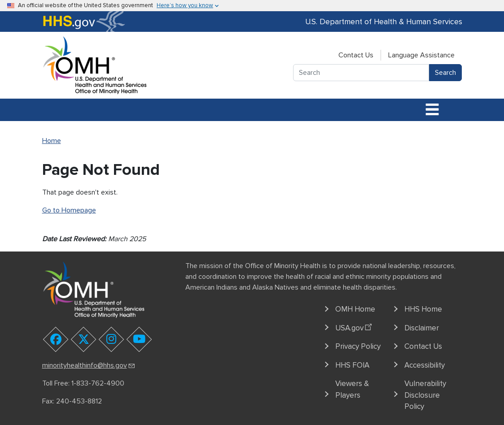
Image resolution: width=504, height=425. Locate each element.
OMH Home (355, 309)
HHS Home (423, 309)
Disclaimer (422, 328)
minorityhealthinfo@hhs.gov (89, 365)
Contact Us (356, 55)
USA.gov (355, 326)
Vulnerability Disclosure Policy (425, 395)
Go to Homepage (69, 210)
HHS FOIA (352, 365)
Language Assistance (421, 55)
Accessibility (425, 365)
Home (52, 141)
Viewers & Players (352, 389)
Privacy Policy (358, 346)
